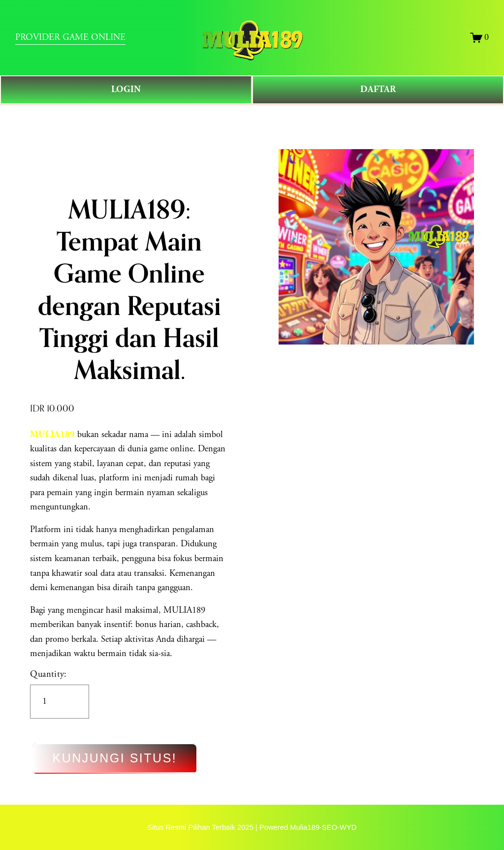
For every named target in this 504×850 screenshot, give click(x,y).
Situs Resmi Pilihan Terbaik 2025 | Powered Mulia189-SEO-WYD (252, 827)
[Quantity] (60, 702)
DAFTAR (378, 90)
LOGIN (126, 90)
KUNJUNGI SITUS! (114, 758)
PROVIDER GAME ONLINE (70, 38)
